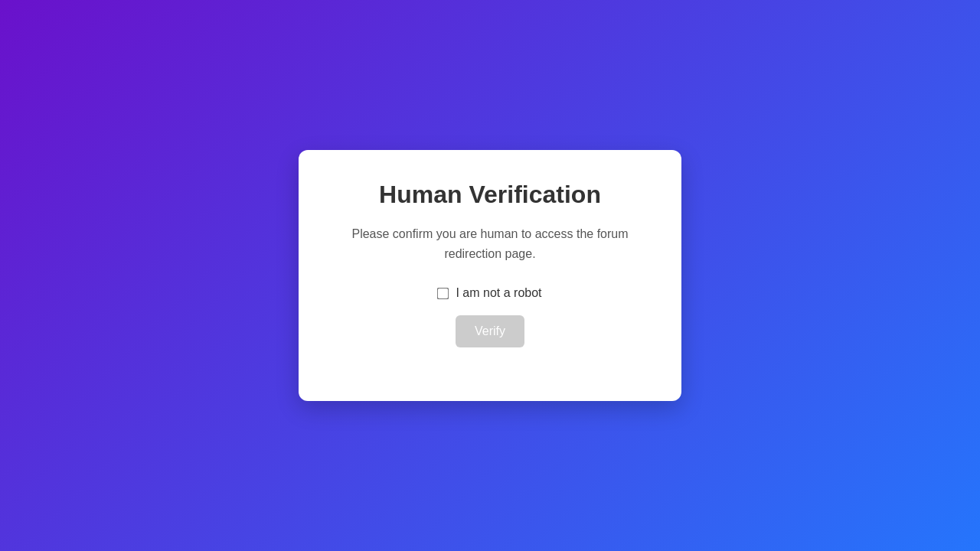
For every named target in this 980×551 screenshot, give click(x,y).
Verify (490, 331)
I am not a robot (498, 293)
